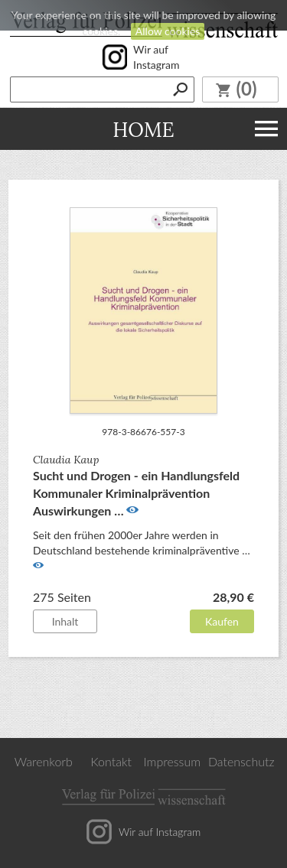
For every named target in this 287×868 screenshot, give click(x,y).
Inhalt (65, 621)
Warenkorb (44, 761)
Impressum (173, 761)
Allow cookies (168, 31)
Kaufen (222, 621)
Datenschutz (241, 761)
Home (143, 129)
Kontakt (111, 761)
